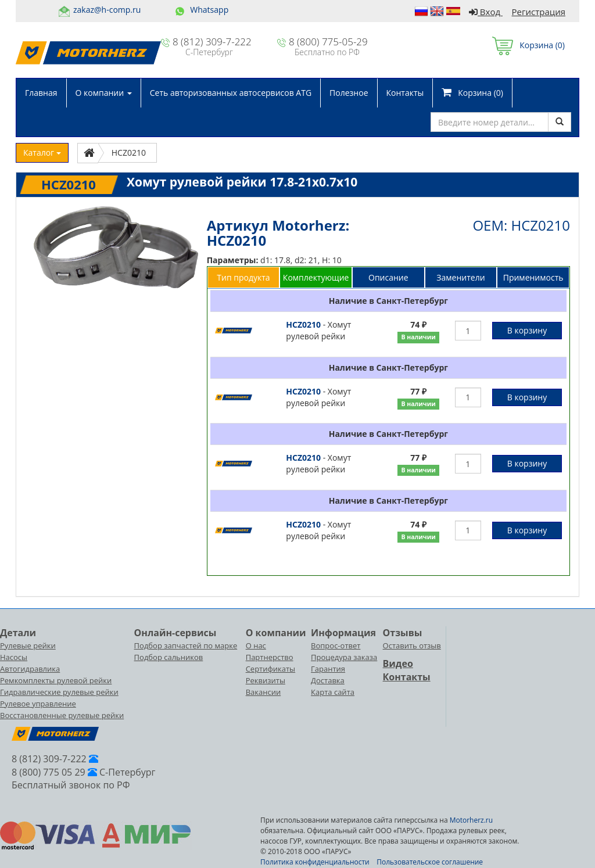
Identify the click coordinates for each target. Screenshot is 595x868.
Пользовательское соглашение (430, 862)
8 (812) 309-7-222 (212, 42)
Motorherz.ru (471, 820)
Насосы (14, 657)
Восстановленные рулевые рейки (62, 715)
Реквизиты (266, 680)
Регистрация (539, 12)
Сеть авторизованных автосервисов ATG (231, 93)
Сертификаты (270, 669)
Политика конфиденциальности (315, 862)
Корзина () (528, 45)
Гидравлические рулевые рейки (59, 692)
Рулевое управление (38, 704)
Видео (398, 663)
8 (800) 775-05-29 (328, 42)
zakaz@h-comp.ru (107, 10)
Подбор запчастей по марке (186, 645)
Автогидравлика (30, 669)
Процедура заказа (344, 657)
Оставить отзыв (412, 645)
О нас (256, 645)
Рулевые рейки (28, 645)
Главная (41, 93)
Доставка (328, 680)
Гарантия (328, 669)
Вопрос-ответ (336, 645)
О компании (104, 93)
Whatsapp (209, 10)
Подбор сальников (169, 657)
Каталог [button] (42, 153)
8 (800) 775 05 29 (49, 772)
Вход (486, 12)
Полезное (349, 93)
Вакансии (264, 692)
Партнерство (270, 657)
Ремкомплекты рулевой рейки (56, 680)
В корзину (527, 330)
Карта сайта (333, 692)
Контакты (405, 93)
